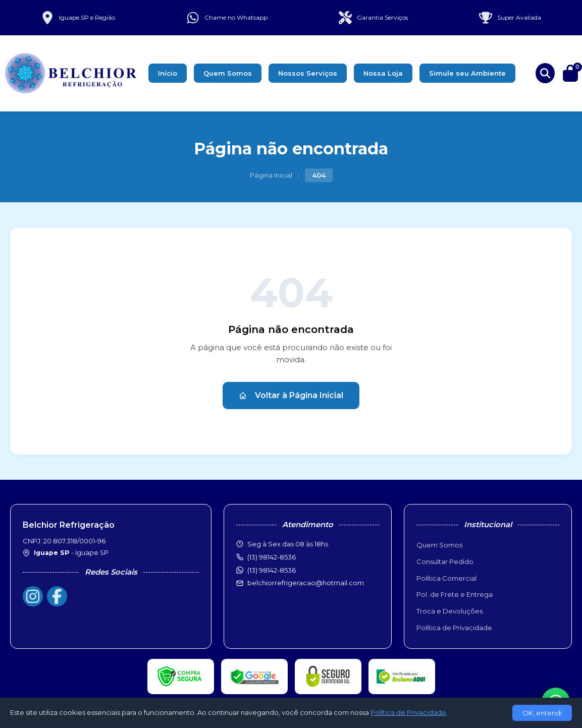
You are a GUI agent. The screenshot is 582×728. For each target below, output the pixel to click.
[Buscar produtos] (545, 73)
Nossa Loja (383, 73)
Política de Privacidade (454, 628)
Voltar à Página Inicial (291, 395)
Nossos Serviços (308, 73)
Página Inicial (271, 175)
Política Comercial (446, 578)
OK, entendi (542, 713)
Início (168, 73)
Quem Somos (228, 73)
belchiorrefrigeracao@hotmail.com (306, 583)
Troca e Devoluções (449, 611)
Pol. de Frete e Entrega (455, 594)
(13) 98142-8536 (272, 570)
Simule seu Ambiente (467, 73)
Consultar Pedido (445, 562)
